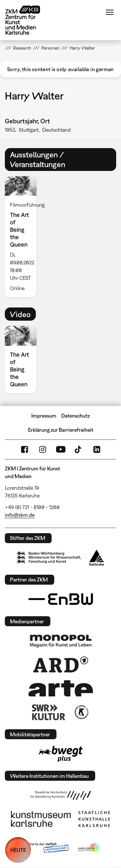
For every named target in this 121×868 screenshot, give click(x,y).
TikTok (79, 449)
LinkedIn (97, 449)
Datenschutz (76, 416)
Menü (110, 12)
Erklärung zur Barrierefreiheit (61, 430)
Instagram (43, 449)
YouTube (61, 449)
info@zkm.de (20, 515)
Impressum (44, 416)
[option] (23, 237)
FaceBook (25, 449)
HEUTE (18, 850)
